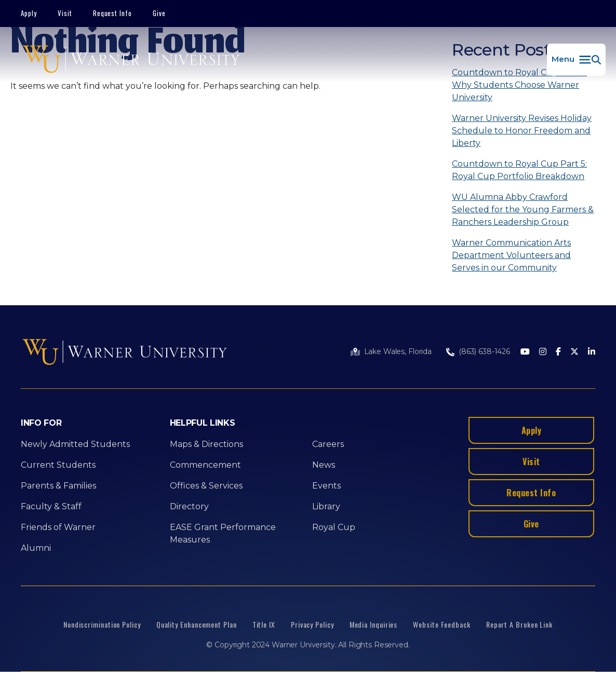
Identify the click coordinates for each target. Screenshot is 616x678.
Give (159, 13)
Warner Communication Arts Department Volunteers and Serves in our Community (511, 255)
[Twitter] (574, 352)
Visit (65, 13)
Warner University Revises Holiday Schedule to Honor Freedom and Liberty (522, 131)
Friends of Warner (58, 527)
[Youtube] (525, 352)
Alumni (36, 548)
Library (326, 506)
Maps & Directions (206, 444)
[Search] (468, 112)
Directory (189, 506)
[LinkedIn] (592, 352)
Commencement (205, 465)
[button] (576, 60)
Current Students (58, 465)
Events (326, 486)
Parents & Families (58, 486)
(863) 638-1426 (484, 351)
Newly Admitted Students (75, 444)
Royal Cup (334, 527)
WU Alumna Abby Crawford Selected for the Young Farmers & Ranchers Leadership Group (523, 209)
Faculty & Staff (51, 506)
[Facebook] (558, 352)
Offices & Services (206, 486)
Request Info (113, 13)
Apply (29, 13)
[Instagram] (543, 352)
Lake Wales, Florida (398, 351)
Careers (328, 444)
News (324, 465)
